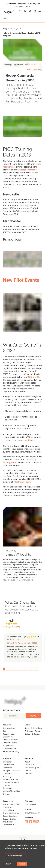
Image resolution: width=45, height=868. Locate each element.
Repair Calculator (10, 816)
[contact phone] (40, 11)
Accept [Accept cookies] (22, 864)
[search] (21, 11)
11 (34, 669)
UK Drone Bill (33, 377)
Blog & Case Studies (11, 804)
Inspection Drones (10, 779)
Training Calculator (11, 813)
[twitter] (34, 822)
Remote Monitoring (11, 751)
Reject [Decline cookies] (8, 864)
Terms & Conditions (33, 728)
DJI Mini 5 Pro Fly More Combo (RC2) (22, 643)
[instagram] (38, 822)
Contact (28, 774)
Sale (5, 731)
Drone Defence (9, 749)
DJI (40, 360)
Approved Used (9, 728)
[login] (30, 11)
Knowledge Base (10, 822)
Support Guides (9, 819)
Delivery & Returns (33, 734)
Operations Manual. (28, 170)
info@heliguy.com (22, 482)
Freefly (16, 476)
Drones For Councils (11, 782)
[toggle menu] (5, 18)
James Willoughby (34, 70)
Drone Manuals (9, 825)
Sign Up (33, 716)
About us (29, 762)
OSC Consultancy (10, 740)
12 (37, 669)
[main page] (9, 11)
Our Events (30, 765)
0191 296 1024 (30, 805)
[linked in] (26, 822)
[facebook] (30, 822)
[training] (35, 11)
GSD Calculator (9, 810)
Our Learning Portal (33, 768)
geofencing (30, 440)
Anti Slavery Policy (32, 731)
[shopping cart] (25, 11)
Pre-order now (21, 6)
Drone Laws (8, 807)
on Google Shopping (11, 627)
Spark (18, 362)
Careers (28, 771)
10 (31, 669)
